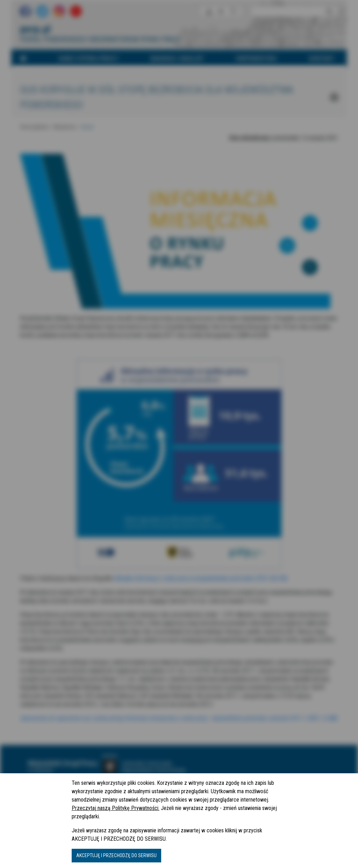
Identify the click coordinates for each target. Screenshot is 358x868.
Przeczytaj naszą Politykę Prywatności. (116, 808)
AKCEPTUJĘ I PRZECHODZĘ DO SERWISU (116, 855)
